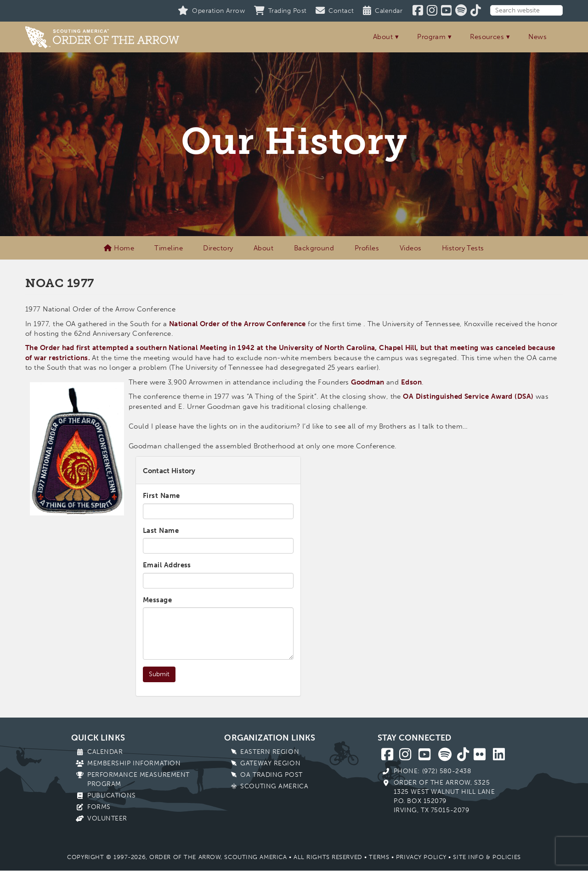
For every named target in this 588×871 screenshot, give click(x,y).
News (537, 37)
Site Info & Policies (487, 857)
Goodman (367, 382)
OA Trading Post (271, 775)
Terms (379, 857)
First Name (161, 496)
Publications (112, 795)
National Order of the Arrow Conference (237, 324)
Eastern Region (270, 752)
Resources (487, 37)
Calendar (105, 752)
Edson (411, 382)
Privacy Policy (421, 857)
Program (431, 37)
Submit (159, 674)
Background (314, 248)
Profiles (367, 248)
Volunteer (107, 818)
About (383, 37)
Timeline (169, 248)
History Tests (463, 248)
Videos (411, 248)
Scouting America (274, 786)
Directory (218, 248)
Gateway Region (270, 763)
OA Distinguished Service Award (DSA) (468, 396)
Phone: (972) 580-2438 (433, 771)
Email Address (167, 565)
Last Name (161, 531)
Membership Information (134, 763)
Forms (99, 807)
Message (157, 600)
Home (119, 248)
